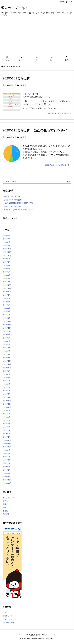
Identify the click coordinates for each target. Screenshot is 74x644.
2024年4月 (7, 308)
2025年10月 (7, 255)
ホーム (6, 66)
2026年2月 (7, 245)
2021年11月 (7, 404)
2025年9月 (7, 259)
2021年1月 (7, 437)
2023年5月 (7, 345)
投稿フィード (8, 616)
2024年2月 (7, 315)
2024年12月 (7, 285)
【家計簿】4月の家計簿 (11, 196)
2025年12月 (7, 249)
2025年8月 (7, 262)
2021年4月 (7, 427)
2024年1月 (7, 318)
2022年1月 (7, 397)
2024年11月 (7, 288)
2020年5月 (7, 463)
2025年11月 (7, 252)
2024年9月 (7, 295)
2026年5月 (7, 236)
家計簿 (5, 504)
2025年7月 (7, 265)
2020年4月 (7, 467)
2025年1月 (7, 282)
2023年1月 (7, 358)
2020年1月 (7, 477)
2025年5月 (7, 272)
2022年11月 (7, 364)
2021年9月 (7, 411)
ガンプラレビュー (9, 498)
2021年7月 (7, 417)
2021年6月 (7, 420)
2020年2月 (7, 473)
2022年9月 (7, 371)
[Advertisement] (37, 37)
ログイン (6, 613)
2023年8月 (7, 335)
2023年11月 (7, 325)
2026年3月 (7, 242)
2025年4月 (7, 275)
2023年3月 (7, 351)
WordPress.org (8, 623)
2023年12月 (7, 321)
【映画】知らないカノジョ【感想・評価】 (18, 210)
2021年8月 (7, 414)
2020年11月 (7, 444)
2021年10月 (7, 407)
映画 (4, 508)
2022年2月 (7, 394)
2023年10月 (7, 328)
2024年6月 (7, 302)
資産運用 (23, 85)
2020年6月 (7, 460)
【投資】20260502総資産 (12, 200)
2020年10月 (7, 447)
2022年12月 (7, 361)
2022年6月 (7, 381)
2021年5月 (7, 424)
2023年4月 (7, 348)
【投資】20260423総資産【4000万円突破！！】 (21, 203)
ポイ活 (5, 501)
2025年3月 (7, 278)
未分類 (5, 511)
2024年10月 (7, 292)
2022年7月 (7, 378)
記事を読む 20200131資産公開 (59, 113)
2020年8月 (7, 453)
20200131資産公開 (17, 78)
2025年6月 (7, 269)
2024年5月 (7, 305)
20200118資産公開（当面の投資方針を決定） (36, 130)
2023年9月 (7, 331)
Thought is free (49, 639)
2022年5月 (7, 384)
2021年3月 (7, 430)
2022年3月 (7, 391)
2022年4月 (7, 387)
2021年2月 (7, 434)
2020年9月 (7, 450)
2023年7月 (7, 338)
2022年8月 (7, 374)
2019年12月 (7, 480)
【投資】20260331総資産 (12, 206)
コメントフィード (9, 619)
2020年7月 (7, 457)
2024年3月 (7, 312)
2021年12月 (7, 401)
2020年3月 (7, 470)
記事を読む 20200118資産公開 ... (58, 165)
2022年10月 (7, 368)
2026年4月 (7, 239)
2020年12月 (7, 440)
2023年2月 (7, 354)
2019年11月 (7, 483)
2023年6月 (7, 341)
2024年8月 (7, 298)
